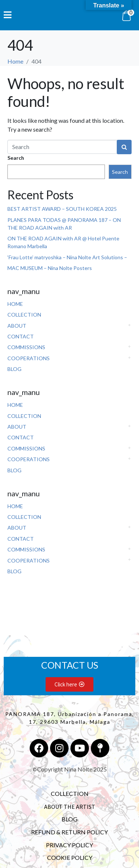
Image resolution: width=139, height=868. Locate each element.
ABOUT (17, 326)
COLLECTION (24, 315)
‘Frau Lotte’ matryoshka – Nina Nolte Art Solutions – (67, 257)
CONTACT (21, 336)
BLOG (14, 369)
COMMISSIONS (26, 347)
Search (16, 158)
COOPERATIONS (29, 358)
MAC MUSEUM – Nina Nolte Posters (50, 268)
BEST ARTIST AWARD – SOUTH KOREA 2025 (62, 209)
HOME (15, 304)
